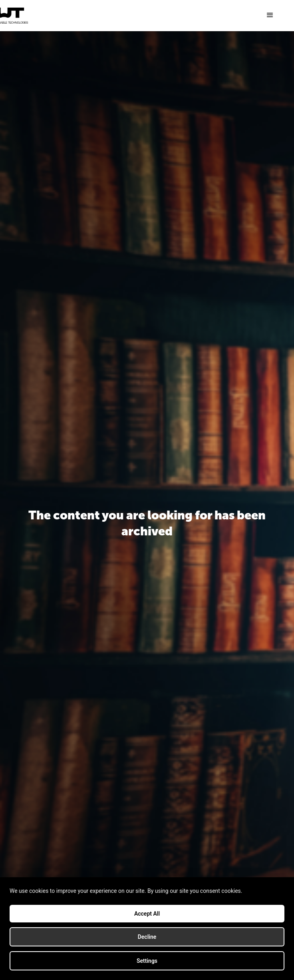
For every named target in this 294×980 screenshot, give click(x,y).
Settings (147, 961)
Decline (147, 937)
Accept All (147, 914)
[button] (270, 15)
